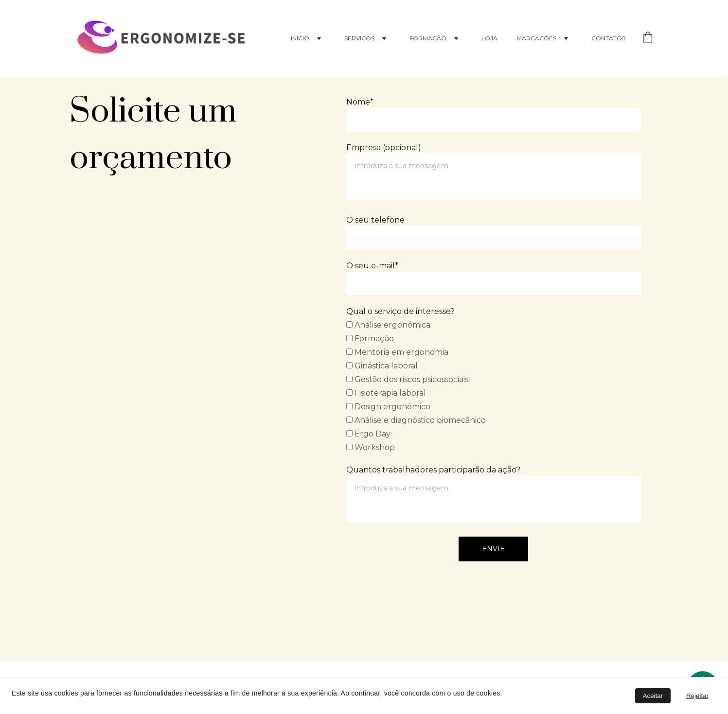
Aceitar (653, 696)
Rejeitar (697, 696)
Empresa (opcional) (384, 148)
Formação (370, 339)
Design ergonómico (388, 407)
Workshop (371, 447)
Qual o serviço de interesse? (400, 311)
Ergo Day (368, 434)
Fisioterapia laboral (386, 393)
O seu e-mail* (372, 266)
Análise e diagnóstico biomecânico (416, 420)
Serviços (359, 38)
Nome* (360, 102)
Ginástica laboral (382, 366)
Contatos (608, 38)
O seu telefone (375, 220)
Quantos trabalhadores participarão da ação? (433, 470)
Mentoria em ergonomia (397, 352)
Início (300, 38)
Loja (489, 38)
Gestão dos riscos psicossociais (407, 379)
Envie (493, 549)
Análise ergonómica (388, 325)
